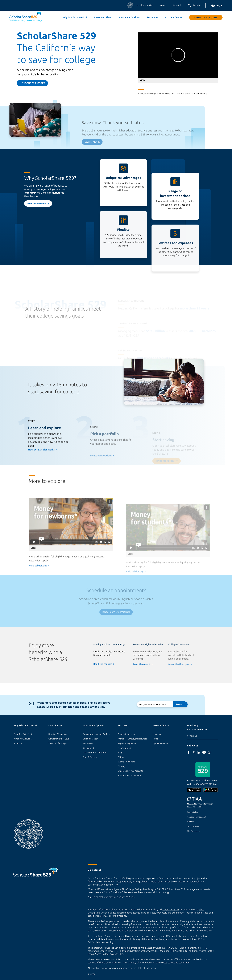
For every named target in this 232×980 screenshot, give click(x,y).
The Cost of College (57, 743)
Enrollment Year (90, 739)
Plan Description (194, 831)
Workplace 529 (145, 5)
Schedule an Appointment (130, 775)
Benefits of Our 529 (23, 734)
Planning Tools (124, 748)
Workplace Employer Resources (132, 739)
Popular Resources (126, 734)
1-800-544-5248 (199, 730)
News (163, 5)
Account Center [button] (174, 17)
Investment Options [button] (129, 17)
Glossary (122, 766)
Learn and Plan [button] (102, 17)
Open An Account (206, 17)
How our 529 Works (32, 83)
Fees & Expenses (91, 757)
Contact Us (192, 736)
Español (177, 5)
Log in (217, 5)
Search (194, 6)
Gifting (121, 757)
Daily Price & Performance (95, 753)
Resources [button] (152, 17)
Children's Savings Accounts (130, 771)
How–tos (157, 734)
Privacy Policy (193, 812)
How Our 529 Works (58, 734)
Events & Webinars (126, 762)
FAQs (120, 753)
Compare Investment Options (96, 734)
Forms (155, 739)
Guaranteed (88, 748)
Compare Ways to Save (59, 739)
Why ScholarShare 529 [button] (75, 17)
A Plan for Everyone (23, 739)
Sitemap (190, 822)
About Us (18, 743)
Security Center (193, 826)
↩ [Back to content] (117, 885)
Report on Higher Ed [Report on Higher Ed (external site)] (127, 743)
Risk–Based (88, 743)
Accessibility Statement (197, 817)
